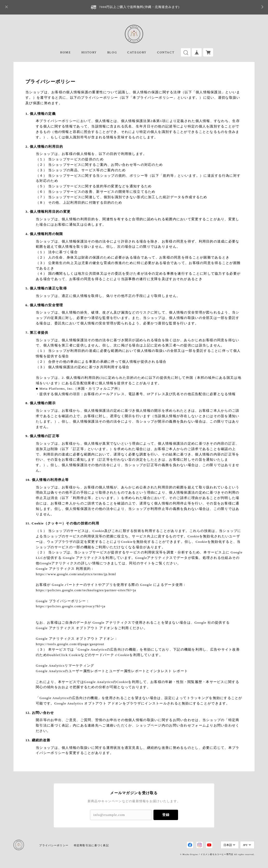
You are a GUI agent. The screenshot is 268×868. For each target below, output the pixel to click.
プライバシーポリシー (54, 845)
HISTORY (89, 52)
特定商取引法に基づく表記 (91, 845)
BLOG (112, 52)
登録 (166, 815)
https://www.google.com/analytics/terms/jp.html (76, 574)
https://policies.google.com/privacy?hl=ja (70, 606)
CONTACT (166, 52)
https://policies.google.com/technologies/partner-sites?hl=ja (86, 590)
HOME (65, 52)
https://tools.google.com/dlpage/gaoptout (70, 644)
